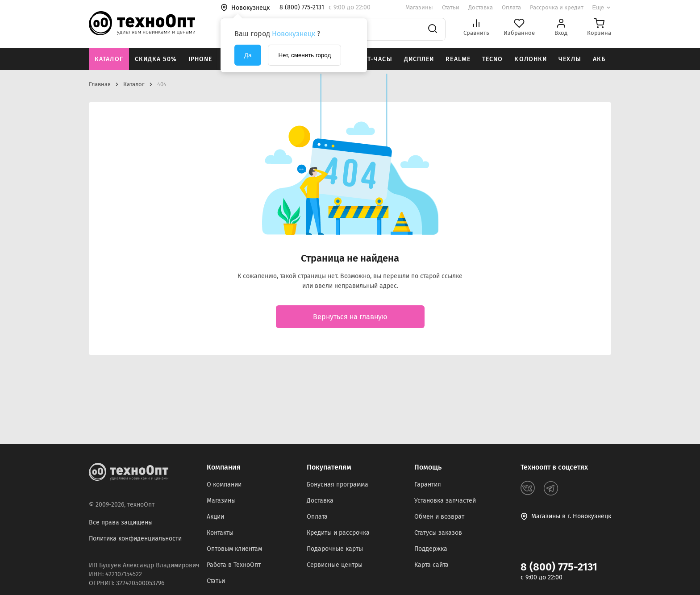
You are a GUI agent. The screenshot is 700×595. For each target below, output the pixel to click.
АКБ (599, 59)
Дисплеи (419, 59)
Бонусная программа (337, 485)
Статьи (451, 7)
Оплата (511, 7)
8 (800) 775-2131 (559, 567)
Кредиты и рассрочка (338, 533)
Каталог (109, 59)
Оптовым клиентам (234, 549)
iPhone (200, 59)
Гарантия (428, 485)
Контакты (220, 533)
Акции (215, 517)
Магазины (419, 7)
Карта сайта (431, 565)
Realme (458, 59)
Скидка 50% (156, 59)
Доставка (481, 7)
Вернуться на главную (350, 317)
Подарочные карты (335, 549)
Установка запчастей (445, 501)
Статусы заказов (438, 533)
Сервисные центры (335, 565)
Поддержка (431, 549)
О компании (224, 485)
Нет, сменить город (304, 55)
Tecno (493, 59)
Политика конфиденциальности (135, 539)
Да (248, 55)
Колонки (531, 59)
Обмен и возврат (439, 517)
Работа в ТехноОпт (234, 565)
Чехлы (570, 59)
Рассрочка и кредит (557, 7)
